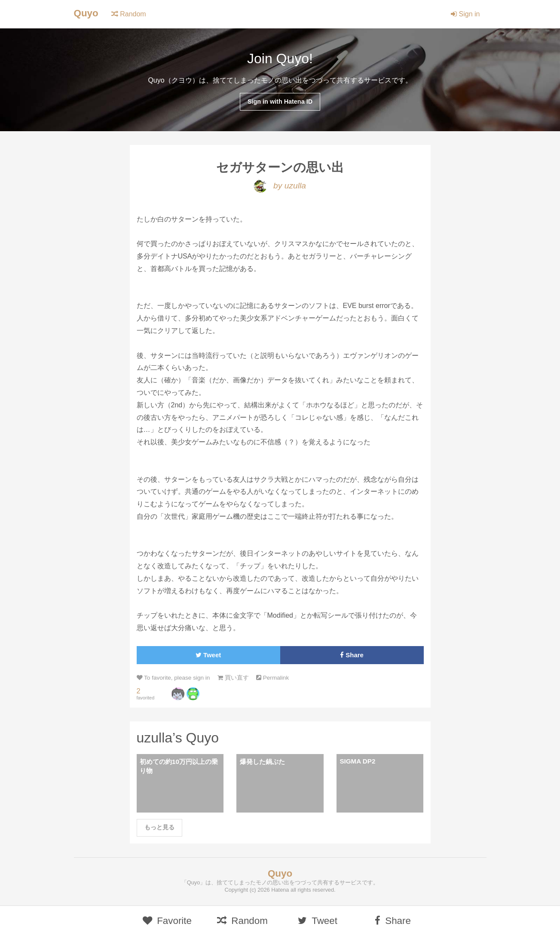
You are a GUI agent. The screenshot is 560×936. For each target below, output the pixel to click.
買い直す (233, 678)
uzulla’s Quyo (178, 738)
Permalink (272, 678)
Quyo (86, 13)
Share (352, 655)
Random (129, 14)
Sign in (465, 14)
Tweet (208, 655)
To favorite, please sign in (173, 678)
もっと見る (159, 827)
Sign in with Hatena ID (280, 102)
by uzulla (280, 186)
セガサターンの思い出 (280, 167)
